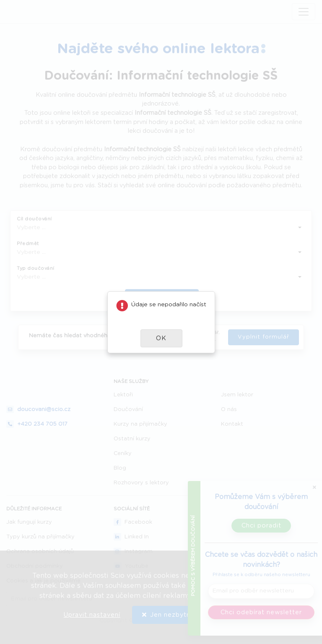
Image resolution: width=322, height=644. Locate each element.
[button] (161, 338)
